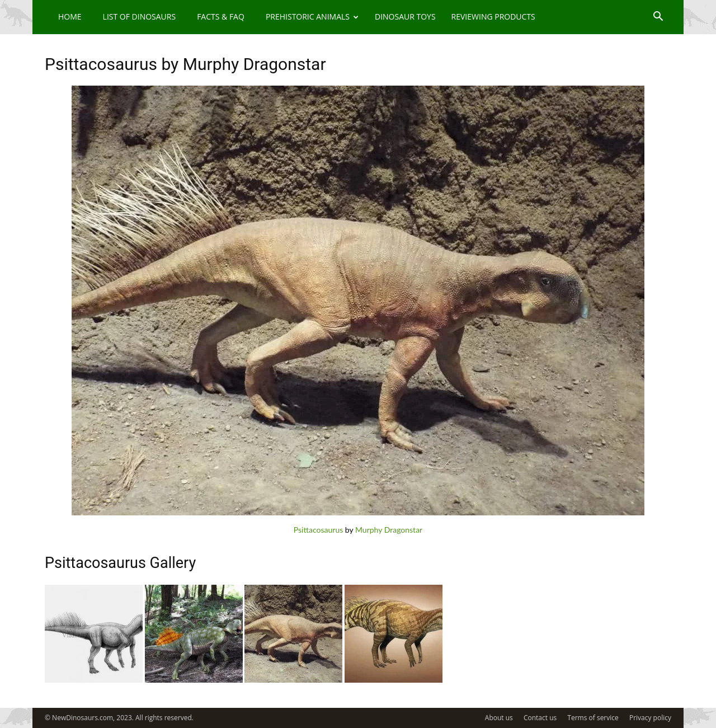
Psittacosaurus (318, 530)
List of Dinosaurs (140, 17)
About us (499, 718)
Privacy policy (650, 718)
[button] (658, 18)
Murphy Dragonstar (389, 530)
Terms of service (593, 718)
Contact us (540, 718)
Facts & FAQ (221, 17)
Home (70, 17)
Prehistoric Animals (312, 17)
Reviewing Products (493, 17)
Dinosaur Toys (405, 17)
